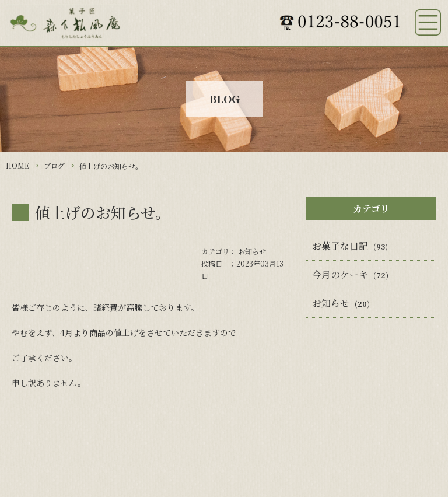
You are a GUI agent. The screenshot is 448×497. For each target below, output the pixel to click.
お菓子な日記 (340, 246)
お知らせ (252, 251)
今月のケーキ (340, 274)
